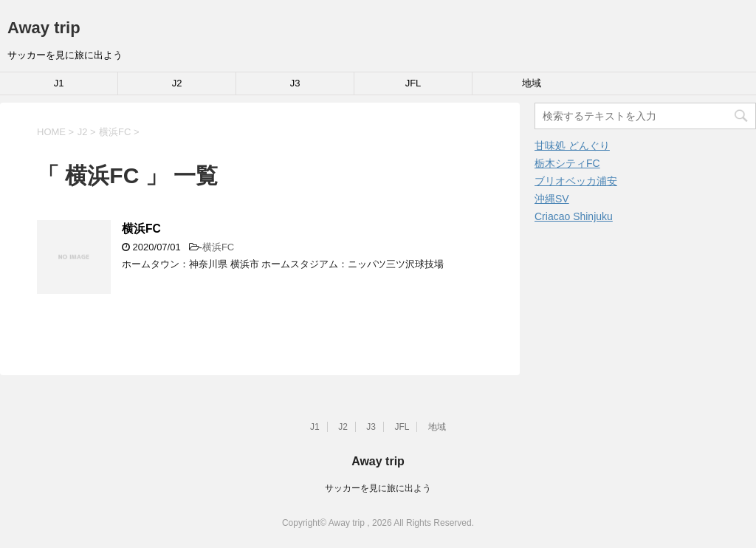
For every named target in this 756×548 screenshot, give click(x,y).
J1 (59, 83)
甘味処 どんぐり (572, 145)
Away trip (44, 28)
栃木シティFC (567, 163)
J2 (177, 83)
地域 (532, 83)
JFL (413, 83)
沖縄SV (552, 199)
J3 (295, 83)
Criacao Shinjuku (574, 216)
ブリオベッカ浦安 (576, 181)
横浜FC (141, 229)
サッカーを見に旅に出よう (378, 488)
